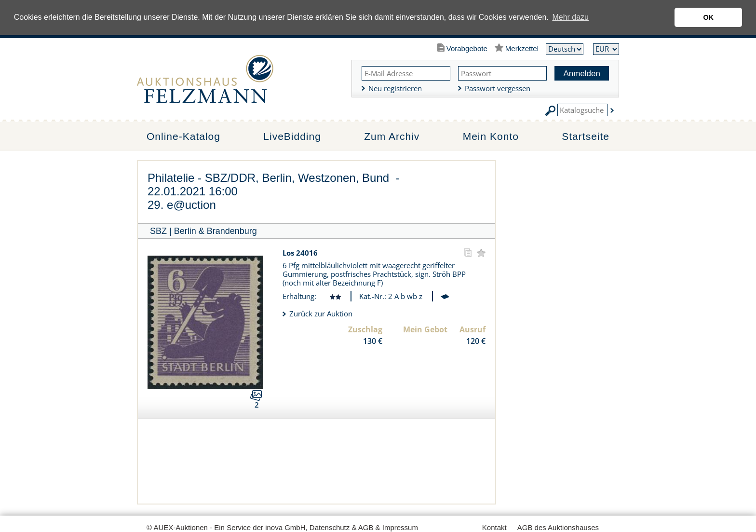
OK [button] (708, 17)
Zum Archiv (392, 136)
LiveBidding (292, 136)
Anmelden (582, 74)
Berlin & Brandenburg (216, 231)
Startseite (586, 136)
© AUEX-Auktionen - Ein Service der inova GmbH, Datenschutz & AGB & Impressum (282, 527)
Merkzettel (522, 48)
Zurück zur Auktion (321, 314)
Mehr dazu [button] (570, 17)
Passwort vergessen (498, 88)
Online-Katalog (183, 136)
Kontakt (494, 527)
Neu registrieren (395, 88)
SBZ (158, 231)
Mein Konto (491, 136)
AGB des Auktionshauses (558, 527)
